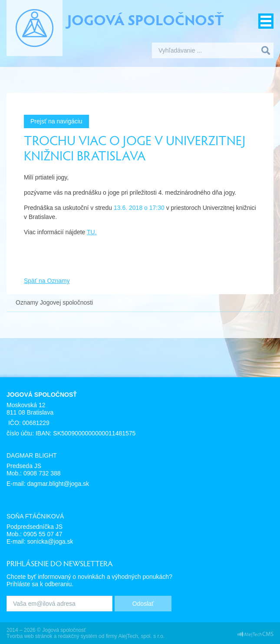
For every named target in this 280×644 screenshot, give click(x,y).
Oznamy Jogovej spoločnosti (54, 302)
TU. (92, 232)
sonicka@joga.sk (50, 541)
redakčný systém (78, 636)
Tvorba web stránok (29, 636)
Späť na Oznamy (47, 281)
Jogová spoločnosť (146, 19)
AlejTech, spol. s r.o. (141, 636)
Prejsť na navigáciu (56, 121)
